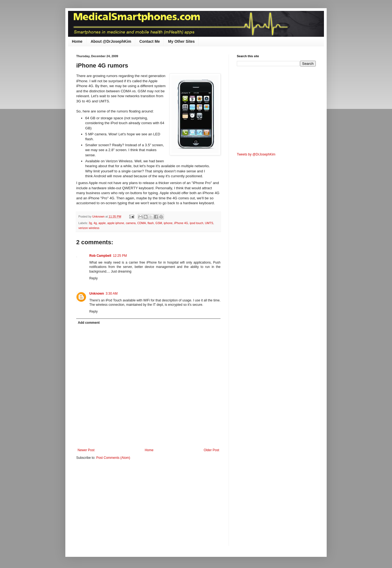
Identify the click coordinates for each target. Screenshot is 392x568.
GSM (159, 223)
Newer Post (86, 450)
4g (95, 223)
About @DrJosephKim (111, 41)
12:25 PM (120, 256)
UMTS (209, 223)
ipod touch (197, 223)
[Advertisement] (122, 506)
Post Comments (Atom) (113, 458)
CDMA (142, 223)
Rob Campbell (100, 256)
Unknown (97, 294)
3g (90, 223)
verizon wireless (89, 228)
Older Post (211, 450)
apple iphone (116, 223)
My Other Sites (181, 41)
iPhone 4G (181, 223)
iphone (168, 223)
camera (131, 223)
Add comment (89, 323)
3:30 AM (112, 294)
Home (77, 41)
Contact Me (150, 41)
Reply (94, 278)
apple (102, 223)
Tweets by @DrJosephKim (256, 154)
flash (151, 223)
